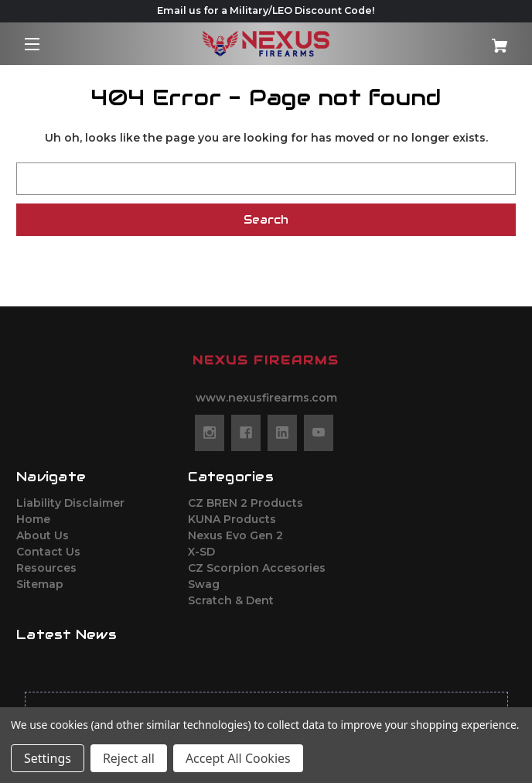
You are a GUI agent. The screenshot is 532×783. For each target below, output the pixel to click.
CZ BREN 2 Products (246, 503)
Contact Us (48, 552)
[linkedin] (282, 433)
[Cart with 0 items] (474, 40)
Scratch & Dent (231, 600)
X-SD (201, 552)
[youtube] (319, 433)
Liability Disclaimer (70, 503)
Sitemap (40, 584)
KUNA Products (232, 519)
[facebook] (246, 433)
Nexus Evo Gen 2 (235, 535)
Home (33, 519)
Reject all (129, 758)
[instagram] (210, 433)
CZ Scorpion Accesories (257, 568)
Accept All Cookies (238, 758)
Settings (48, 758)
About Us (43, 535)
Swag (204, 584)
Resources (46, 568)
